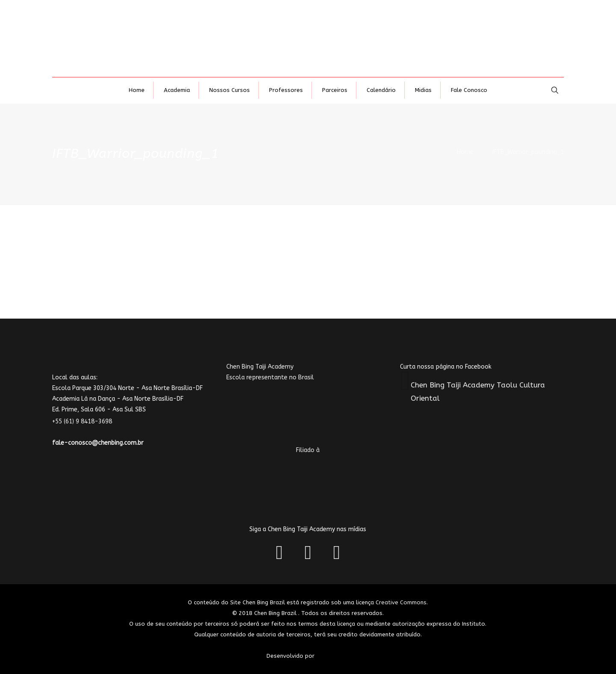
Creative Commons (401, 602)
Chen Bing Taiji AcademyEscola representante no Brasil (285, 399)
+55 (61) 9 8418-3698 (87, 421)
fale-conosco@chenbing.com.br (98, 443)
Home (465, 152)
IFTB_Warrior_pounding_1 (528, 152)
